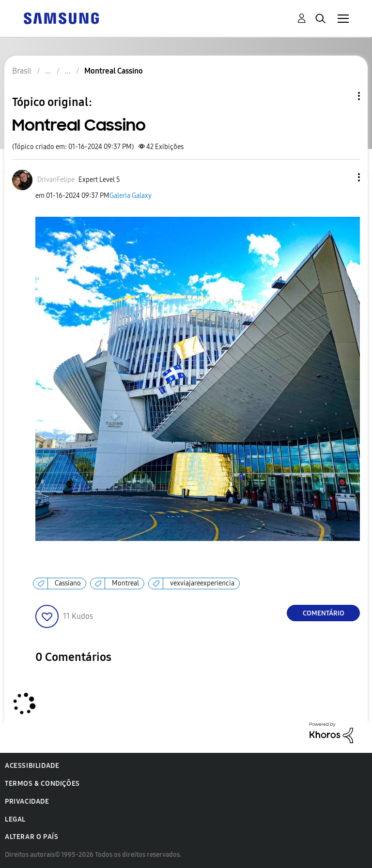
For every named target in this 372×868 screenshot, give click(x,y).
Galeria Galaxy (131, 196)
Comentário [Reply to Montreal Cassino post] (324, 613)
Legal (15, 819)
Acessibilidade (32, 766)
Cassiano (68, 583)
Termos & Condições (42, 784)
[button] (343, 177)
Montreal (125, 583)
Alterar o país (31, 837)
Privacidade (27, 801)
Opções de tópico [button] (342, 96)
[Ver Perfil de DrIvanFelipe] (56, 180)
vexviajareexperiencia (202, 583)
